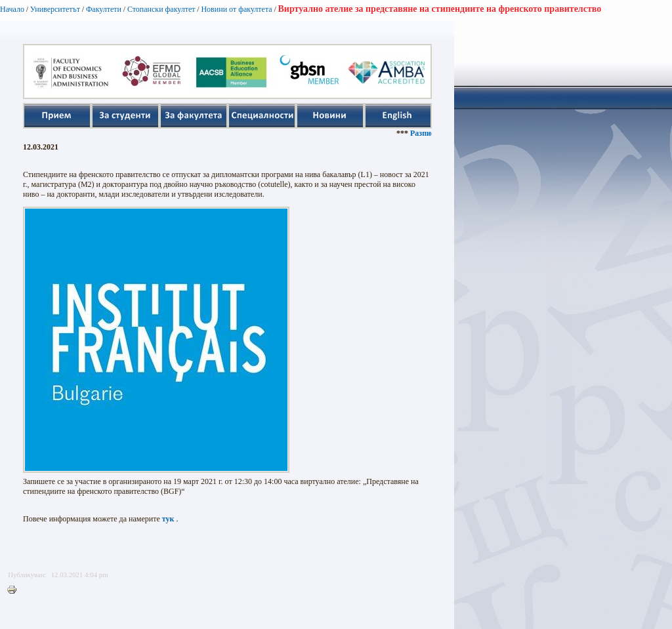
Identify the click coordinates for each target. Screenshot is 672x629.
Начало (12, 9)
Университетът (55, 9)
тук (168, 519)
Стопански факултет (161, 9)
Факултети (104, 9)
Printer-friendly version (15, 590)
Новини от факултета (236, 9)
